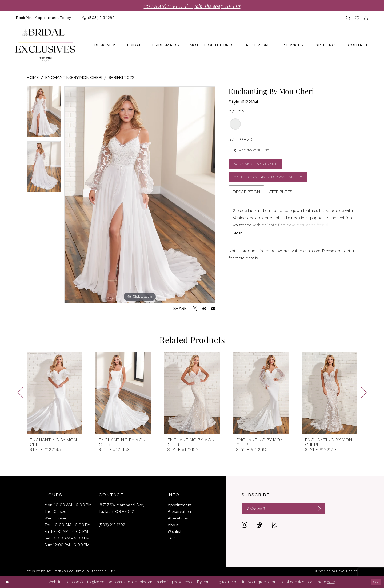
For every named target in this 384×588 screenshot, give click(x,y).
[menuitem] (44, 18)
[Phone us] (98, 18)
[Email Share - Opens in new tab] (213, 309)
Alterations (178, 518)
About (173, 525)
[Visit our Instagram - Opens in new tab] (244, 526)
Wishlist (175, 531)
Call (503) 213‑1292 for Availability (273, 181)
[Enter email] (288, 509)
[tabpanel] (44, 114)
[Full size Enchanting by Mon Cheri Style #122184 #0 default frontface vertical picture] (140, 195)
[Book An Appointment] (44, 18)
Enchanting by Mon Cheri (74, 77)
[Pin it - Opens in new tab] (204, 309)
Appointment (180, 505)
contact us (345, 256)
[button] (366, 18)
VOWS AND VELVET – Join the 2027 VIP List (192, 6)
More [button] (238, 238)
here (331, 582)
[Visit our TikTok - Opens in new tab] (259, 526)
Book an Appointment (258, 166)
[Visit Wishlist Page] (357, 18)
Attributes (281, 196)
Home (33, 77)
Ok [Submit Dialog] (375, 582)
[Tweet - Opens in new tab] (195, 309)
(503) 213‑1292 (112, 525)
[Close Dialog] (8, 582)
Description (246, 196)
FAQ (172, 538)
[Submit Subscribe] (326, 509)
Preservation (179, 511)
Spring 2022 (121, 77)
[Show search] (348, 18)
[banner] (45, 45)
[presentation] (54, 393)
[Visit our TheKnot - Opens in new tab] (274, 526)
